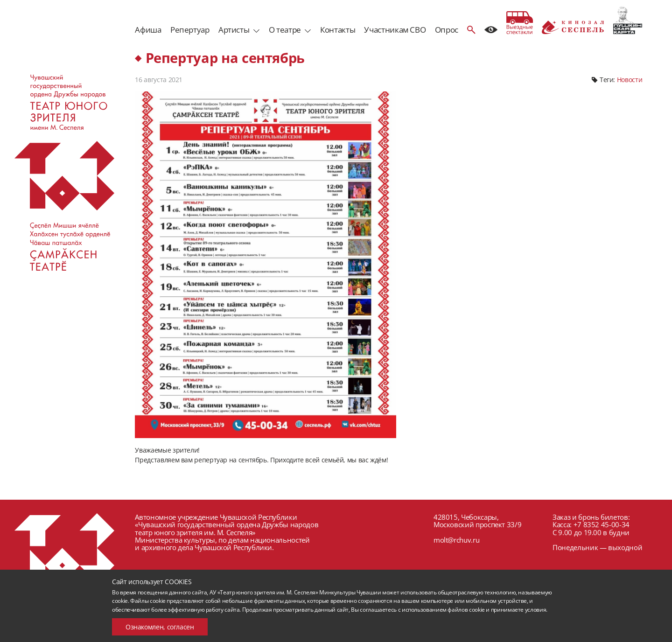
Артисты (234, 30)
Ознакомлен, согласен (160, 627)
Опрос (447, 30)
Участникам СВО (395, 30)
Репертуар (190, 30)
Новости (630, 80)
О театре (285, 30)
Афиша (148, 30)
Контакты (338, 30)
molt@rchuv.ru (456, 540)
